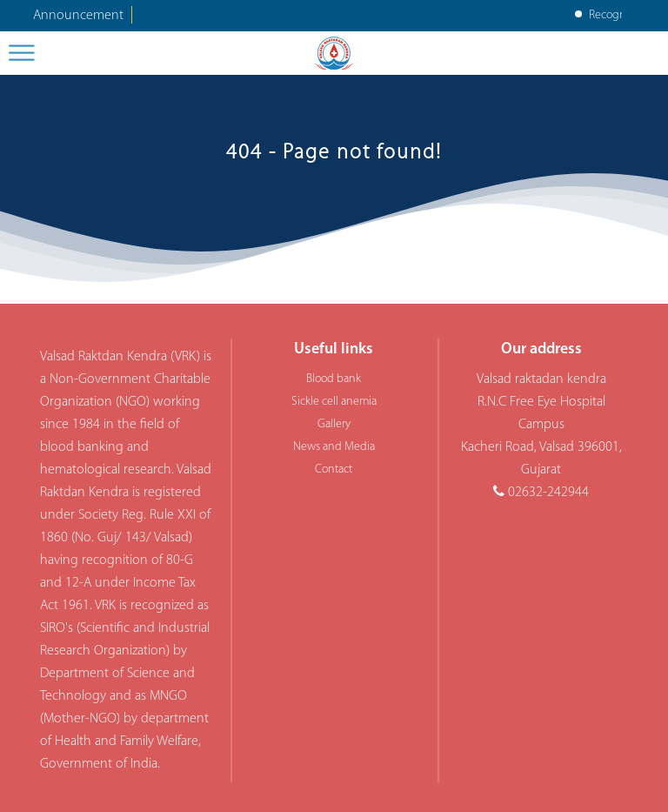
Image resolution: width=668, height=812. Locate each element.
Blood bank (334, 379)
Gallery (334, 424)
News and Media (334, 447)
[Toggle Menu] (23, 53)
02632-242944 (548, 493)
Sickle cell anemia (334, 402)
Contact (334, 470)
